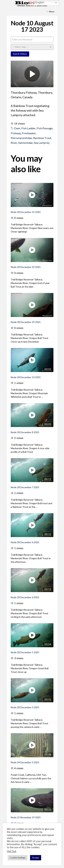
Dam (17, 128)
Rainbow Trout (42, 138)
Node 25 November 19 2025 (26, 817)
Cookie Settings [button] (18, 858)
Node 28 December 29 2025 (26, 267)
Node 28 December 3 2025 (25, 707)
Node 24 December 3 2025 (25, 762)
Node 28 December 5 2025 (25, 652)
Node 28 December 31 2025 (26, 212)
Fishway (16, 133)
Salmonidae (25, 143)
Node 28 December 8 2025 (25, 432)
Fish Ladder (28, 128)
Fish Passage (45, 128)
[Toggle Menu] (51, 12)
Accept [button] (36, 858)
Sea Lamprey (42, 143)
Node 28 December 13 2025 (26, 377)
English (37, 3)
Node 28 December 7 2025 (25, 487)
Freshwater (29, 133)
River (14, 143)
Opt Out (12, 851)
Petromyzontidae (21, 138)
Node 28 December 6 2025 (25, 542)
